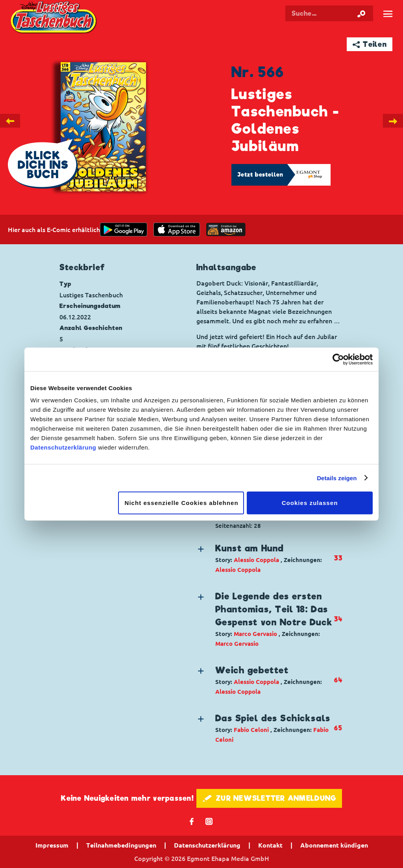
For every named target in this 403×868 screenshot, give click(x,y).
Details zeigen (337, 478)
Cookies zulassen (310, 503)
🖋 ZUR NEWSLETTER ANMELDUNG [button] (269, 798)
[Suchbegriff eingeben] (329, 13)
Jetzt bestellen (261, 175)
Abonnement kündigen (334, 845)
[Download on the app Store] (177, 229)
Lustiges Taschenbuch (55, 18)
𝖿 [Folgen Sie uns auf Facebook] (192, 821)
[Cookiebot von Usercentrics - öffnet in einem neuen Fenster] (338, 359)
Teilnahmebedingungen (121, 845)
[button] (265, 558)
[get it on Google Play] (124, 229)
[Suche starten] (361, 13)
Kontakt (270, 845)
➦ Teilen (370, 44)
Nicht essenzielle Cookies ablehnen (182, 503)
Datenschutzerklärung (63, 447)
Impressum (52, 845)
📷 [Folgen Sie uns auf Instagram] (209, 821)
